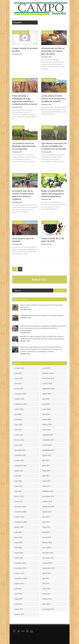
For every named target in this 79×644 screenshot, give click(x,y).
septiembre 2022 (21, 404)
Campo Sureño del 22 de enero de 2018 (53, 240)
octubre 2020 (19, 517)
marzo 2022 (19, 435)
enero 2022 (19, 445)
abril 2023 (18, 384)
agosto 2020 (19, 527)
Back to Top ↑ (40, 280)
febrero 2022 (19, 440)
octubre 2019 (19, 573)
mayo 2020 (19, 543)
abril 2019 (18, 604)
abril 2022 (18, 430)
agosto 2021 (19, 471)
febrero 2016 (47, 543)
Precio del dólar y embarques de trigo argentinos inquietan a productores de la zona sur (25, 100)
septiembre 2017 (48, 450)
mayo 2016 (46, 527)
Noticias (47, 32)
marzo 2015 (47, 594)
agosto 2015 (47, 573)
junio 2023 (18, 373)
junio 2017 (46, 466)
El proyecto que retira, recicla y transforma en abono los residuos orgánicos (23, 195)
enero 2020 (19, 558)
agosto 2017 (47, 455)
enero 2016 (46, 548)
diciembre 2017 (48, 435)
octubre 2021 (19, 460)
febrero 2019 (19, 614)
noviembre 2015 (48, 558)
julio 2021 (18, 476)
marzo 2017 (47, 481)
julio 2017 (46, 460)
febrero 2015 (47, 599)
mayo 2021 (19, 486)
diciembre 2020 (20, 507)
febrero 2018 (47, 425)
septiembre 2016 (48, 507)
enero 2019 (46, 368)
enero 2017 (46, 486)
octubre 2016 (47, 501)
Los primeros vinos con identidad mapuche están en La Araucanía (24, 146)
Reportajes (20, 80)
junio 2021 (18, 481)
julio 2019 (18, 589)
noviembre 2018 (48, 378)
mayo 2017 (46, 471)
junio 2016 (46, 522)
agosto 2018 (47, 394)
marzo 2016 (47, 537)
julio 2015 (46, 578)
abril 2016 (46, 532)
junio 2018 (46, 404)
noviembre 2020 (20, 512)
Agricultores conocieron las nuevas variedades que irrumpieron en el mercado (54, 146)
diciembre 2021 (20, 450)
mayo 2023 (19, 378)
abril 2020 (18, 548)
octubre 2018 (47, 384)
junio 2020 (18, 537)
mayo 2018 (46, 409)
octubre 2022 (19, 399)
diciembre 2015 (48, 553)
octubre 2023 (19, 368)
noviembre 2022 (20, 394)
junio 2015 (46, 584)
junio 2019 (18, 594)
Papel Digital (21, 32)
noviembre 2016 (48, 496)
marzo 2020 (19, 553)
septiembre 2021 (21, 466)
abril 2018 (46, 414)
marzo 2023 (19, 389)
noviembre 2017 (48, 440)
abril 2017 (46, 476)
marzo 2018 (47, 419)
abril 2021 (18, 491)
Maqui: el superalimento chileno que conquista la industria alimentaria (52, 194)
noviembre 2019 (20, 568)
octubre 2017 (47, 445)
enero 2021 (19, 501)
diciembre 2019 (20, 563)
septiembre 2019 (21, 578)
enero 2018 (46, 430)
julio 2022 (18, 414)
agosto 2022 (19, 409)
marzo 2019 (19, 609)
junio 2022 (18, 419)
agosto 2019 (19, 584)
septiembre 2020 (21, 522)
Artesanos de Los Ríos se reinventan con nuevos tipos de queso (53, 51)
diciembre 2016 (48, 491)
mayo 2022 (19, 425)
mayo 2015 (46, 589)
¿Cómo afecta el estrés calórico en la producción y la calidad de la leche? (54, 99)
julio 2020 (18, 532)
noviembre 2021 (20, 455)
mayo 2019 (19, 599)
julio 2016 (46, 517)
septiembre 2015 (48, 568)
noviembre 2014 (48, 609)
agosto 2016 (47, 512)
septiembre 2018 (48, 389)
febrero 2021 (19, 496)
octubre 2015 (47, 563)
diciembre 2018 (48, 373)
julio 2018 (46, 399)
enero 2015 (46, 604)
